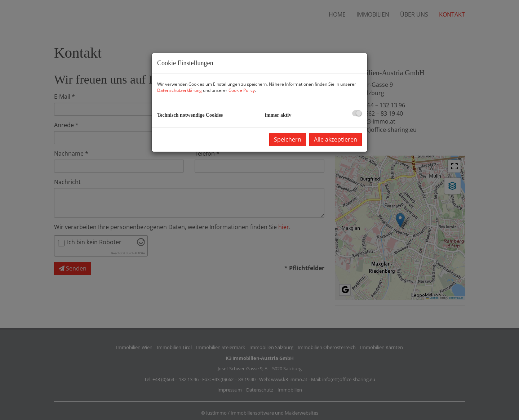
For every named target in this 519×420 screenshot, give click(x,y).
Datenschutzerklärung (179, 90)
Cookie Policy (242, 90)
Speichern (288, 139)
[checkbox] (357, 113)
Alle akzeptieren (336, 139)
